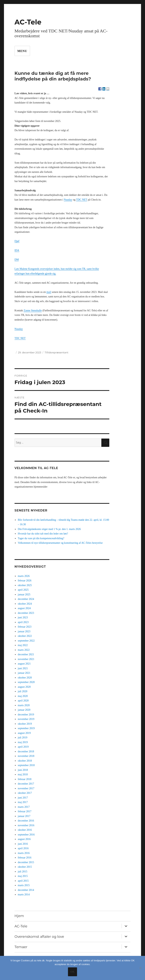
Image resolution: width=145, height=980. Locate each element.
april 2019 (23, 747)
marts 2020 (24, 705)
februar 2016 (25, 858)
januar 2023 (24, 631)
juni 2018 (23, 770)
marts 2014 (24, 895)
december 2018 (26, 751)
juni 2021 (23, 668)
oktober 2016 (25, 830)
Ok (72, 972)
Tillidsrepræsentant (56, 352)
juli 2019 (22, 738)
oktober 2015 (25, 867)
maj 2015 (23, 876)
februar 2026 (25, 581)
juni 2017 (23, 798)
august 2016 (24, 839)
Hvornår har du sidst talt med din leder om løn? (43, 534)
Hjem (19, 916)
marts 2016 (24, 853)
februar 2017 (25, 811)
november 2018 (26, 756)
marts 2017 (24, 807)
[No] (140, 968)
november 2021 (26, 659)
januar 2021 (24, 673)
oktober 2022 (25, 636)
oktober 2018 (25, 761)
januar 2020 (24, 710)
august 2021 (24, 664)
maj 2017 (23, 802)
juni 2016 (23, 844)
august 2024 (24, 608)
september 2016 (26, 835)
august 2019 (24, 733)
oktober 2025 (25, 585)
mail (49, 292)
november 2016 (26, 825)
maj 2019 (23, 742)
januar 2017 (24, 816)
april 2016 (23, 848)
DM (17, 260)
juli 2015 (22, 872)
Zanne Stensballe (33, 310)
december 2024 (26, 599)
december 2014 (26, 890)
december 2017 (26, 784)
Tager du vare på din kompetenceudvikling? (41, 538)
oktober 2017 (25, 793)
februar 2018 (25, 779)
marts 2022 (24, 650)
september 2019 (26, 728)
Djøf (17, 241)
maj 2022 (23, 645)
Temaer (21, 947)
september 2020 (26, 682)
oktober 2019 (25, 724)
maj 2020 (23, 696)
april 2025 (23, 590)
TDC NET (82, 200)
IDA (17, 250)
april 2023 (23, 622)
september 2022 (26, 641)
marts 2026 (24, 576)
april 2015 (23, 881)
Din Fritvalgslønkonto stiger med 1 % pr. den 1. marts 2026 (49, 529)
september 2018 (26, 765)
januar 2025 (24, 595)
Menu (22, 51)
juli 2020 (22, 691)
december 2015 (26, 862)
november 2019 (26, 719)
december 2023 (26, 613)
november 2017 (26, 788)
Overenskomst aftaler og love (39, 937)
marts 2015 (24, 885)
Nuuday (68, 200)
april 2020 (23, 701)
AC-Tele (28, 22)
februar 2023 (25, 627)
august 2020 (24, 687)
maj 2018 (23, 774)
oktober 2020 (25, 678)
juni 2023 (23, 617)
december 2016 (26, 821)
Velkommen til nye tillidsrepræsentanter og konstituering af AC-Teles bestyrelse (60, 543)
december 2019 (26, 715)
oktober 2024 (25, 604)
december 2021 (26, 654)
